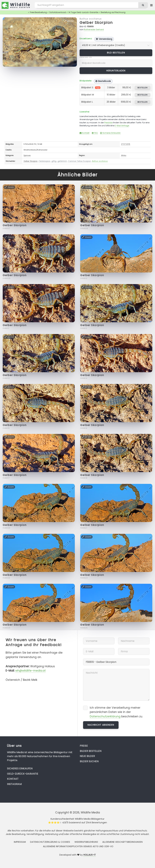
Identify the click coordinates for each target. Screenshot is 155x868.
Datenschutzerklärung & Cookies (50, 842)
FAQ (95, 133)
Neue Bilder (87, 756)
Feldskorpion (45, 161)
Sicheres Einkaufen (110, 133)
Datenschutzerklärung (105, 716)
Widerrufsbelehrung (86, 842)
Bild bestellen (116, 53)
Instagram (14, 784)
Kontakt (85, 133)
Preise (84, 746)
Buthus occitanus (91, 19)
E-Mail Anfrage (122, 126)
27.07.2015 (126, 144)
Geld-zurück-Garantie (23, 774)
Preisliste (108, 123)
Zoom (69, 21)
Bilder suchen (89, 761)
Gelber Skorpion (96, 23)
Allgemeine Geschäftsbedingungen (122, 842)
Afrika (124, 155)
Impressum (20, 842)
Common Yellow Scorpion (79, 161)
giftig (54, 161)
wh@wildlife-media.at (30, 671)
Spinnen (27, 155)
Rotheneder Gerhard (94, 30)
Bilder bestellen (91, 751)
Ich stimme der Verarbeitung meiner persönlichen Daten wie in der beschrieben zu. (116, 712)
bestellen (143, 88)
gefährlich (62, 161)
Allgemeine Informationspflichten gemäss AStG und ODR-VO (78, 846)
